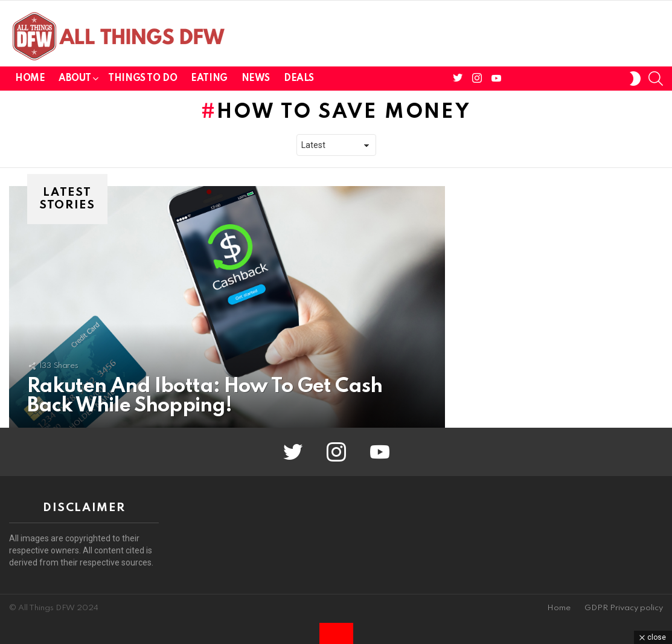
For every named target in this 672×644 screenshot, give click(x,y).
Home (30, 79)
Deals (299, 79)
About (75, 81)
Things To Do (142, 79)
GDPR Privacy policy (624, 608)
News (256, 79)
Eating (209, 79)
